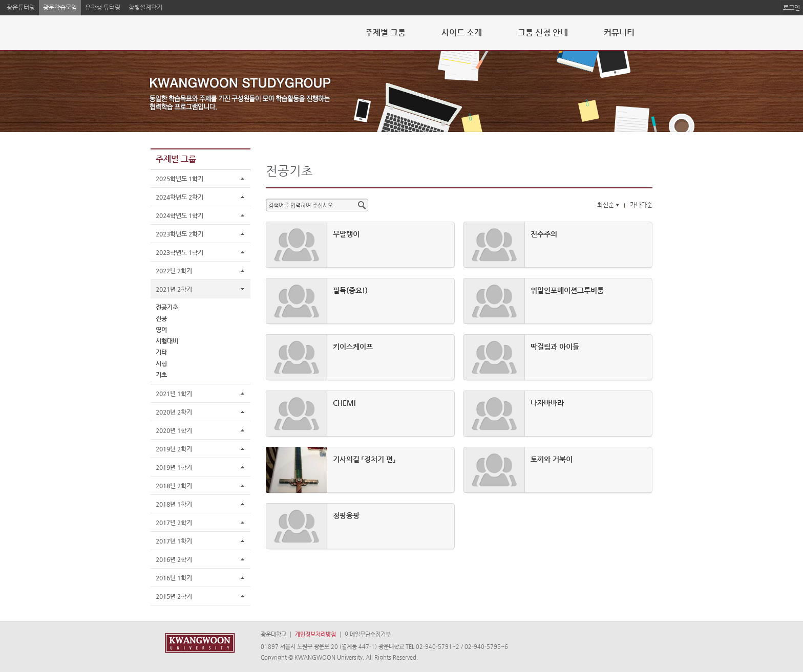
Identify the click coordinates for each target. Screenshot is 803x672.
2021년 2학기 (174, 289)
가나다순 (641, 205)
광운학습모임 (60, 7)
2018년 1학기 (174, 504)
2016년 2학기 (174, 559)
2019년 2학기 (174, 449)
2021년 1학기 (174, 394)
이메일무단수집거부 (368, 634)
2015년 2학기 (174, 596)
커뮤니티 (619, 32)
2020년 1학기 (174, 430)
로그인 (791, 8)
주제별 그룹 (385, 32)
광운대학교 (273, 634)
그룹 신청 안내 (543, 32)
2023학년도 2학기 (179, 234)
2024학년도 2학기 (179, 197)
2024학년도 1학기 (179, 215)
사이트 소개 (462, 32)
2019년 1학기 (174, 467)
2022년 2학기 (174, 271)
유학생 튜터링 (103, 7)
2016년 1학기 (174, 578)
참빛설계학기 (145, 7)
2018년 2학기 (174, 486)
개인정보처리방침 (315, 634)
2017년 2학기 (174, 523)
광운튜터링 (21, 7)
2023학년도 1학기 (179, 252)
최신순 (609, 205)
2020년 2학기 (174, 412)
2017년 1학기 (174, 541)
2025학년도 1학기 (179, 179)
